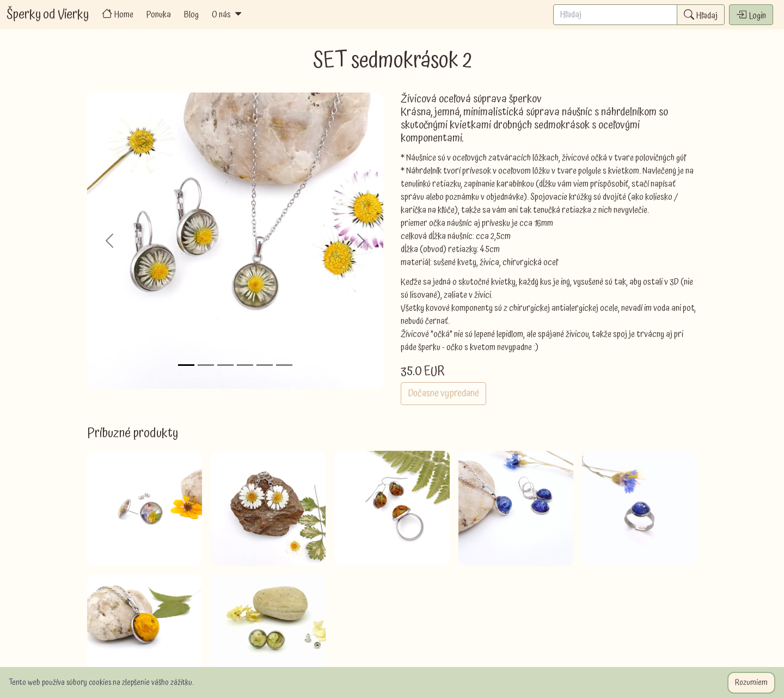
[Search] (615, 15)
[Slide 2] (206, 365)
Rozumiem (751, 683)
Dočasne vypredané (443, 393)
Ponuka (159, 15)
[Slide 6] (284, 365)
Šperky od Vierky (48, 15)
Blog (191, 15)
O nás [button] (228, 15)
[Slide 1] (186, 365)
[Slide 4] (245, 365)
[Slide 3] (225, 365)
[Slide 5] (265, 365)
